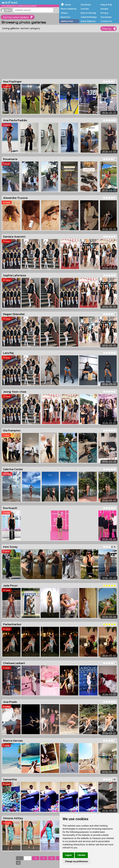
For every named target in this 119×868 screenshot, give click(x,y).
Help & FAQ (106, 5)
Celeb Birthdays (89, 17)
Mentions (65, 17)
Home (68, 5)
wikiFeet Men (67, 21)
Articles (85, 9)
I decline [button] (81, 855)
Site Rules (86, 5)
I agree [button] (68, 855)
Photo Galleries (69, 9)
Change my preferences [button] (77, 861)
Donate (104, 9)
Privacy (104, 13)
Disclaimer (106, 17)
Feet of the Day (88, 13)
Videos (64, 13)
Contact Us (106, 21)
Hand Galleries (88, 21)
